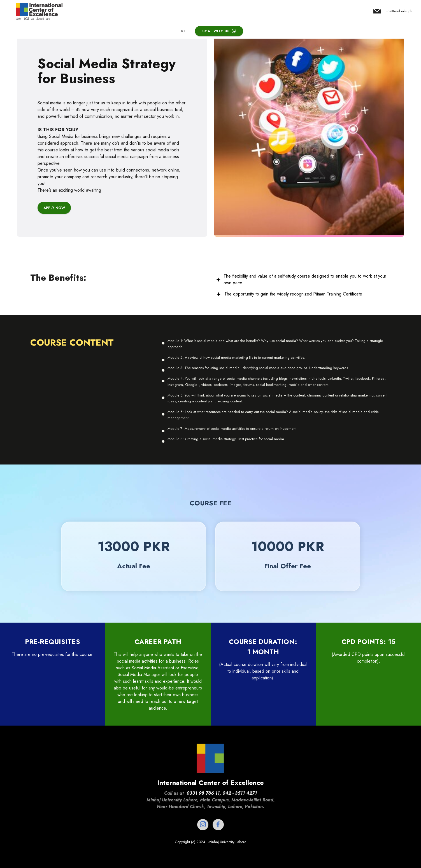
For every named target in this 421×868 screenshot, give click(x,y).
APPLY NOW (54, 241)
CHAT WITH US (219, 31)
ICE (184, 31)
